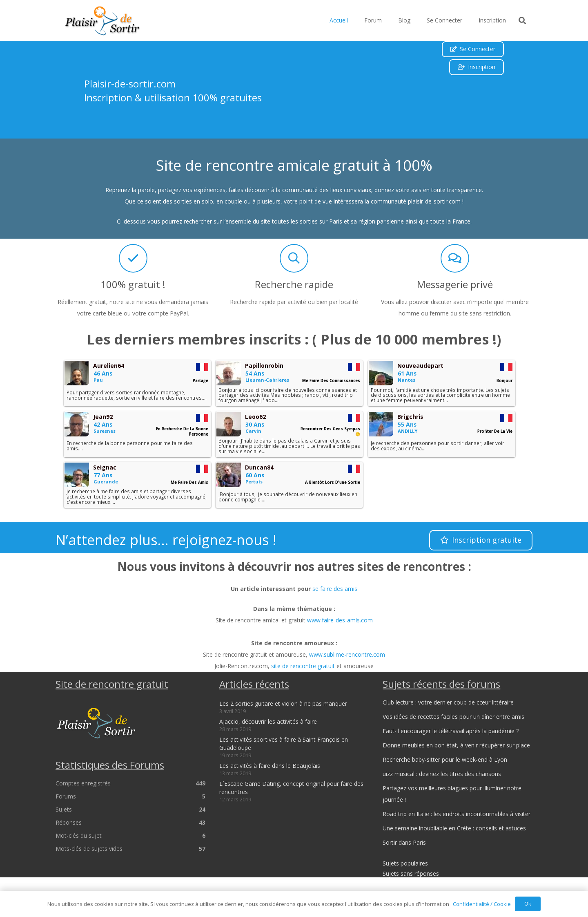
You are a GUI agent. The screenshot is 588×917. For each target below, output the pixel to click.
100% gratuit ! (133, 284)
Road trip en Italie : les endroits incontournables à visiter (457, 814)
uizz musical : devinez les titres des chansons (442, 774)
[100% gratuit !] (133, 258)
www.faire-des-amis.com (340, 620)
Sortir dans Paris (404, 842)
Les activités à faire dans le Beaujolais (270, 766)
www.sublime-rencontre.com (347, 654)
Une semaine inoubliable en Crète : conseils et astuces (454, 828)
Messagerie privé (455, 284)
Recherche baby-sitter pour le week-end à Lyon (445, 759)
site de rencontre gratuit (303, 666)
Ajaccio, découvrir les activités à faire (268, 721)
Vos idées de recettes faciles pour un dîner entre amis (453, 717)
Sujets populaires (405, 863)
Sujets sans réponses (411, 873)
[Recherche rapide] (294, 258)
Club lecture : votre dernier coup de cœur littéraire (448, 702)
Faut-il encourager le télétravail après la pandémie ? (451, 731)
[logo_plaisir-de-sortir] (102, 21)
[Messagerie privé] (455, 258)
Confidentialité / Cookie (482, 904)
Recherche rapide (294, 284)
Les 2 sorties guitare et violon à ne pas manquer (283, 703)
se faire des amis (335, 589)
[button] (522, 20)
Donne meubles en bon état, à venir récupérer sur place (456, 745)
